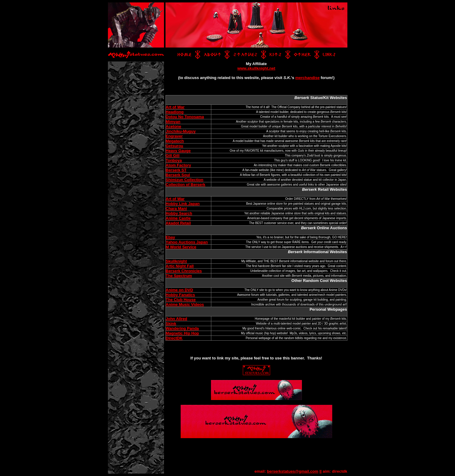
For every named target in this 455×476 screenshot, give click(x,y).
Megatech (175, 141)
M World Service (181, 247)
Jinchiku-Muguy (181, 131)
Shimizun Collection (185, 180)
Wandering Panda (182, 328)
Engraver (174, 136)
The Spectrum (179, 276)
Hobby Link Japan (183, 204)
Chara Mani (176, 208)
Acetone (174, 126)
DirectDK (174, 338)
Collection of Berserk (186, 185)
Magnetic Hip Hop (182, 333)
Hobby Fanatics (181, 295)
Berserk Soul (178, 175)
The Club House (181, 300)
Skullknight (176, 261)
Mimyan (173, 122)
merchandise (307, 78)
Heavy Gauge (178, 151)
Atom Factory (179, 165)
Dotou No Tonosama (185, 117)
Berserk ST (176, 170)
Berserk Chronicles (184, 271)
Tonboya (174, 160)
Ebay (171, 237)
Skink (171, 324)
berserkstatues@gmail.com (293, 471)
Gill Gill (173, 155)
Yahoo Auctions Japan (187, 242)
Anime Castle (178, 218)
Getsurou (175, 146)
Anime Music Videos (185, 304)
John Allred (177, 319)
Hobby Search (179, 213)
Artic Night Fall (180, 266)
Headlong (175, 112)
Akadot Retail (178, 223)
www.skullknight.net (256, 68)
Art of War (175, 107)
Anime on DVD (179, 290)
